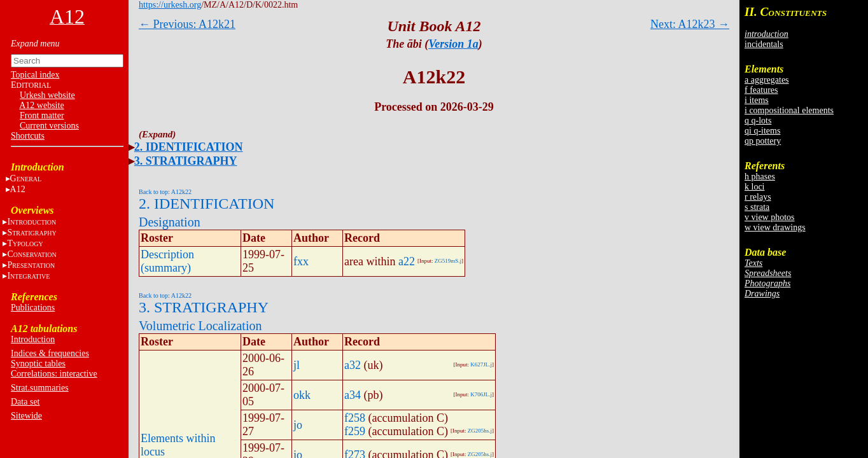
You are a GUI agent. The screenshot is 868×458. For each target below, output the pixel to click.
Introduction (33, 339)
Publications (33, 308)
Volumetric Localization (200, 326)
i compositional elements (789, 110)
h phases (760, 177)
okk (302, 395)
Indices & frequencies (50, 353)
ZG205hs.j (480, 431)
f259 (355, 431)
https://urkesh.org (170, 5)
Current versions (49, 126)
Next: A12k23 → (690, 24)
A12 (18, 189)
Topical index (35, 75)
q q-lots (758, 121)
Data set (25, 402)
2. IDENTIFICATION (189, 147)
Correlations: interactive (54, 374)
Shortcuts (28, 136)
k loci (755, 187)
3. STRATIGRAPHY (186, 161)
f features (761, 90)
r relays (758, 197)
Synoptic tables (38, 364)
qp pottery (763, 141)
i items (757, 100)
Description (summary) (167, 261)
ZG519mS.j (448, 261)
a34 (353, 395)
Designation (170, 222)
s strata (757, 207)
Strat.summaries (40, 388)
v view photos (770, 217)
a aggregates (767, 80)
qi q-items (762, 131)
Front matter (42, 115)
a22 (407, 261)
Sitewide (26, 416)
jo (298, 425)
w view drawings (775, 227)
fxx (301, 261)
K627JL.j (481, 364)
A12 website (41, 105)
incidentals (764, 44)
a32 (353, 365)
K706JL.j (481, 394)
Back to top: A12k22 (165, 192)
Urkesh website (47, 95)
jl (297, 365)
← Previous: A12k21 (187, 24)
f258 (355, 418)
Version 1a (453, 44)
